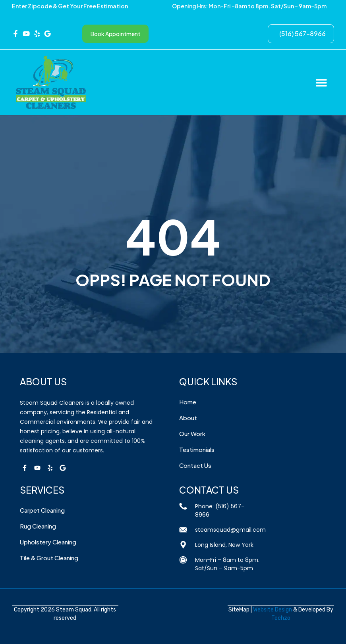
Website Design (273, 610)
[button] (321, 82)
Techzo (281, 618)
